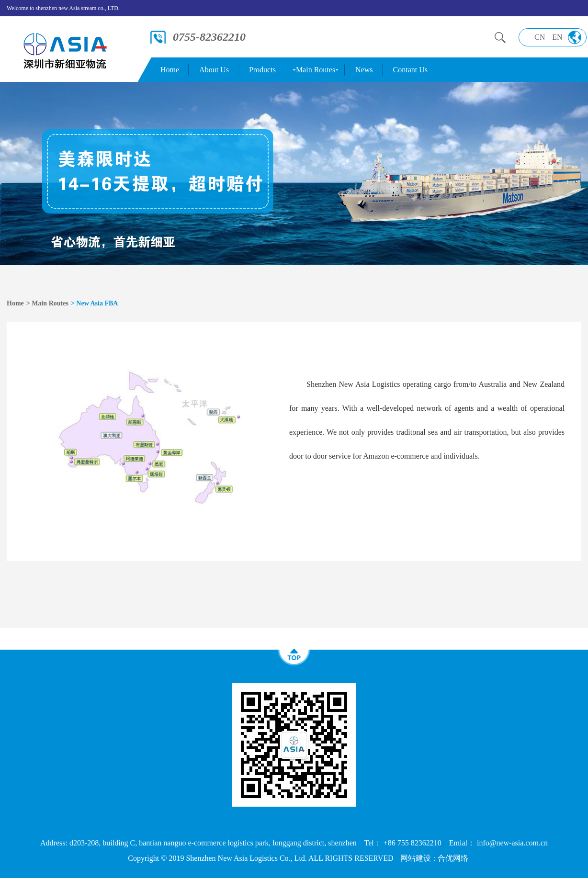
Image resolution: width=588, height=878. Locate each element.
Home (170, 70)
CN (540, 37)
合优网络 (453, 858)
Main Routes (316, 70)
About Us (214, 70)
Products (262, 70)
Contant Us (410, 70)
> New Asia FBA (95, 303)
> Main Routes (47, 303)
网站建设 (416, 858)
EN (557, 37)
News (364, 70)
